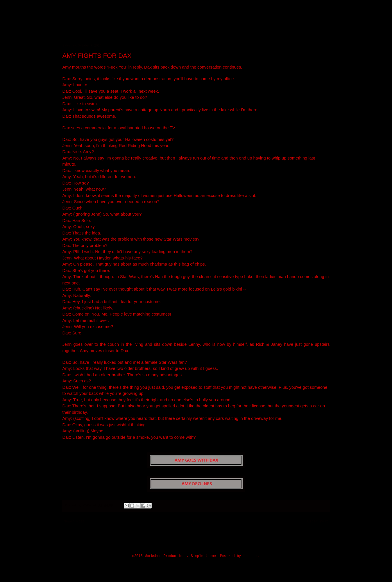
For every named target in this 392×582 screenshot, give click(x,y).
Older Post (318, 522)
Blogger (250, 556)
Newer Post (74, 522)
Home (196, 522)
